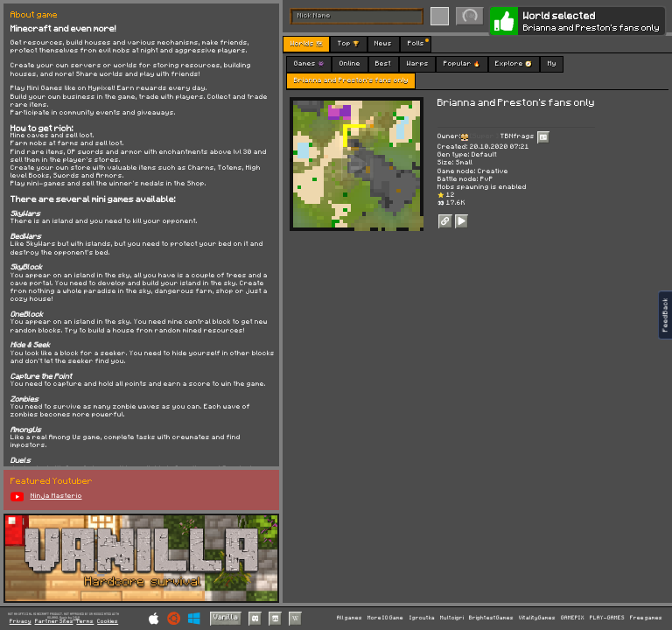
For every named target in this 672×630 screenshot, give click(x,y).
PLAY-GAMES (607, 618)
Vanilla (226, 617)
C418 (76, 617)
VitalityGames (537, 618)
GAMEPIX (573, 618)
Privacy (21, 622)
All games (350, 618)
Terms (85, 622)
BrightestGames (491, 618)
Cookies (108, 622)
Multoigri (452, 618)
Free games (646, 618)
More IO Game (385, 618)
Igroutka (422, 618)
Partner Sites (54, 622)
